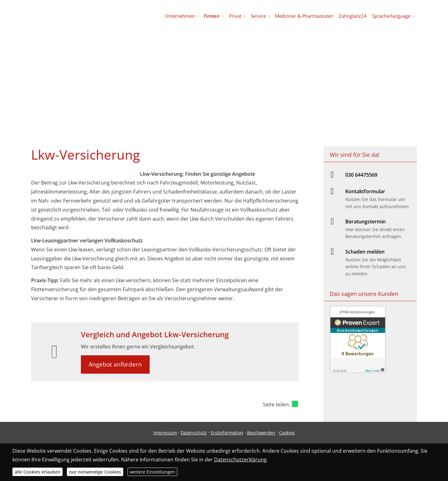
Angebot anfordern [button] (115, 364)
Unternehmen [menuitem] (180, 16)
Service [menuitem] (258, 16)
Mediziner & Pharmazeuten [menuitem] (304, 16)
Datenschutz (194, 433)
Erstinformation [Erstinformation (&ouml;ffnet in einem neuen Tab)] (227, 433)
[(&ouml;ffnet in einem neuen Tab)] (358, 371)
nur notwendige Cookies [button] (95, 472)
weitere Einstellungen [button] (152, 472)
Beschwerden (261, 433)
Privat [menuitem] (235, 16)
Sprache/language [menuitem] (391, 16)
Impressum (165, 433)
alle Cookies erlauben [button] (37, 472)
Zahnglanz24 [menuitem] (353, 16)
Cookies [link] (287, 433)
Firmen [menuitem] (212, 16)
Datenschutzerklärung (240, 460)
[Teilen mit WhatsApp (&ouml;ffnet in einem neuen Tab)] (295, 404)
